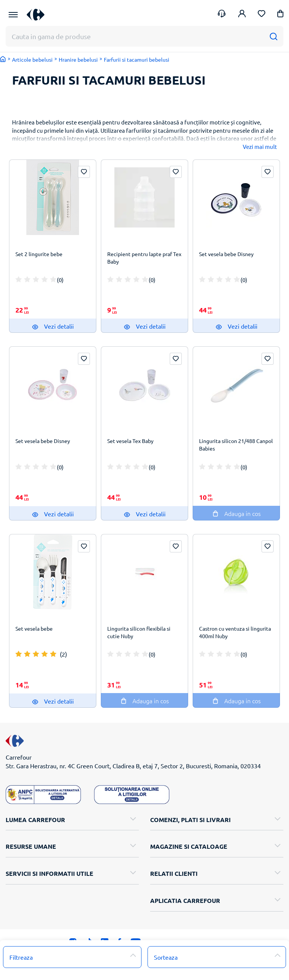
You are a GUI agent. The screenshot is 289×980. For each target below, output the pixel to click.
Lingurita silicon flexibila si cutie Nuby (139, 632)
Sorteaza (166, 957)
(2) (63, 654)
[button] (280, 15)
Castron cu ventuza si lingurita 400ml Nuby (235, 632)
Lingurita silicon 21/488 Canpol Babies (236, 444)
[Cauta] (273, 36)
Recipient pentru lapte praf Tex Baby (144, 258)
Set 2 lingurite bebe (39, 254)
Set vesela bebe (34, 628)
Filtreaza (21, 957)
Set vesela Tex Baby (130, 441)
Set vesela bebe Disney (226, 254)
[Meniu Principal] (13, 15)
